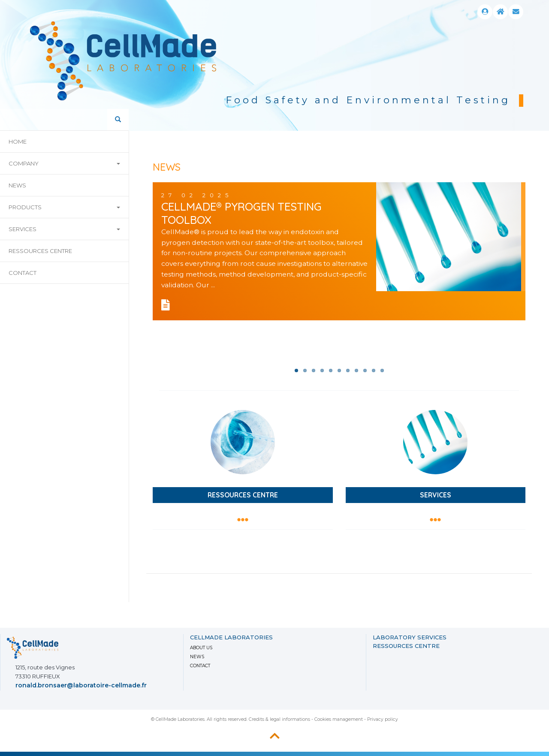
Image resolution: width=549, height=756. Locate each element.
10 (374, 370)
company (64, 163)
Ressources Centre (40, 251)
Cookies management (339, 719)
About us (201, 648)
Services (64, 229)
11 (382, 370)
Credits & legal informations (279, 719)
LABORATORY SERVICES (410, 637)
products (64, 207)
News (197, 657)
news (17, 185)
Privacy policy (383, 719)
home (18, 142)
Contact (23, 273)
